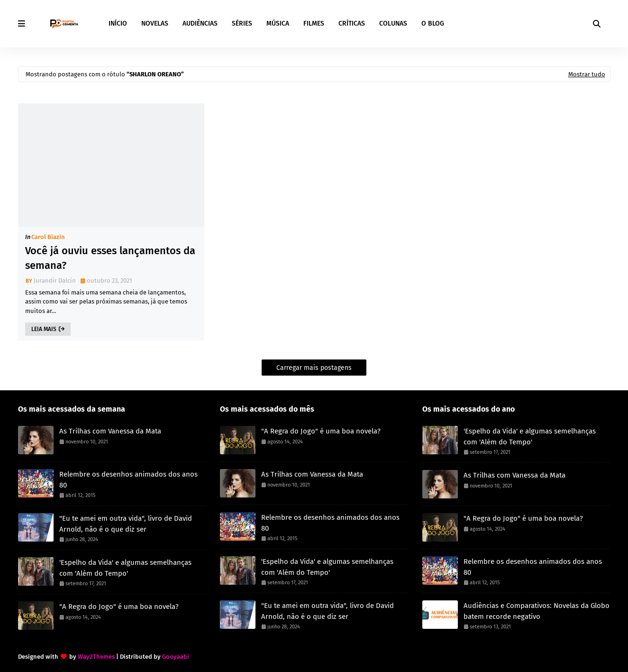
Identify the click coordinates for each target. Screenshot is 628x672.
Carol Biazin (48, 237)
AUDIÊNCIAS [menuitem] (200, 23)
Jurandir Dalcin (55, 281)
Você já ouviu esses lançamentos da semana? (110, 258)
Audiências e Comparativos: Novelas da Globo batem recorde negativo (537, 611)
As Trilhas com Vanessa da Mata (110, 431)
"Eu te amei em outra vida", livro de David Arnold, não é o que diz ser (126, 524)
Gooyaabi (176, 657)
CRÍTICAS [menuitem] (352, 23)
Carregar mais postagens (314, 368)
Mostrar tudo (587, 74)
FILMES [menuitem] (314, 23)
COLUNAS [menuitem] (393, 23)
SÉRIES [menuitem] (242, 23)
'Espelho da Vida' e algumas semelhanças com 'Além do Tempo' (125, 568)
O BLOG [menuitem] (433, 23)
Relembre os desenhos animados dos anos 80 (128, 480)
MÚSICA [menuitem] (278, 23)
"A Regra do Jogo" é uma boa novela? (119, 607)
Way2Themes (96, 657)
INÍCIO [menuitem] (118, 23)
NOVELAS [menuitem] (155, 23)
